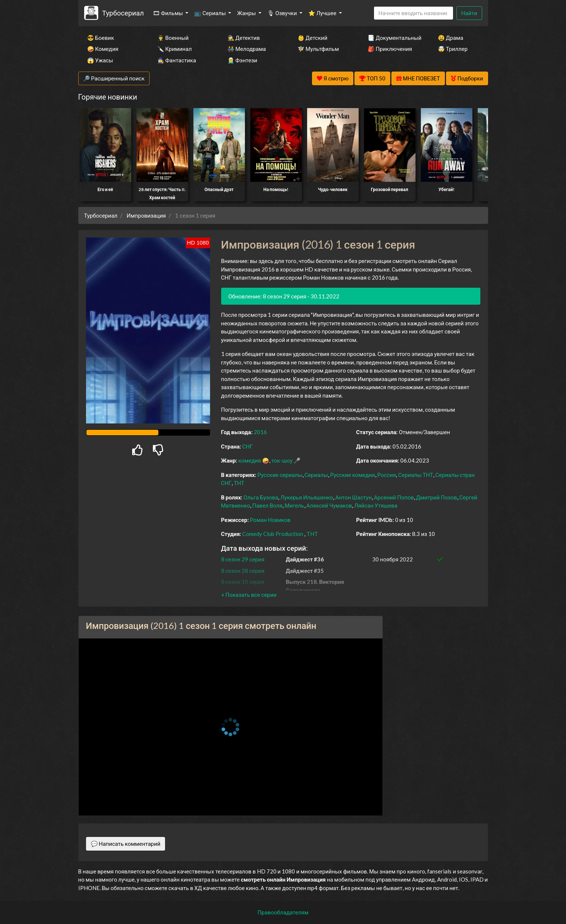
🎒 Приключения (390, 49)
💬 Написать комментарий (126, 844)
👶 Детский (313, 38)
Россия (387, 475)
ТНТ (239, 483)
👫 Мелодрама (247, 49)
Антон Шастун (354, 497)
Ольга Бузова (261, 497)
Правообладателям (283, 912)
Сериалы (316, 475)
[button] (249, 595)
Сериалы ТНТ (416, 475)
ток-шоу (282, 460)
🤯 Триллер (453, 49)
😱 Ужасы (100, 60)
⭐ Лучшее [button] (323, 13)
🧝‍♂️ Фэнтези (242, 60)
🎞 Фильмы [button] (169, 13)
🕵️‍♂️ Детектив (244, 38)
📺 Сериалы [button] (210, 13)
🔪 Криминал (175, 49)
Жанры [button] (247, 13)
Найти (469, 13)
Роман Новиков (270, 520)
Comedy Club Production (273, 534)
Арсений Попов (394, 497)
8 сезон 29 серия (243, 559)
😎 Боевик (101, 38)
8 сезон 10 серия (243, 582)
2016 (260, 432)
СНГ (248, 446)
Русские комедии (353, 475)
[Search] (414, 13)
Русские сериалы (280, 475)
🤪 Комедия (103, 49)
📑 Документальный (393, 38)
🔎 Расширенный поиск (114, 78)
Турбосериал (123, 13)
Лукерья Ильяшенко (307, 497)
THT (312, 534)
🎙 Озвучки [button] (283, 13)
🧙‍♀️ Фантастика (177, 60)
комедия (250, 460)
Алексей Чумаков (329, 505)
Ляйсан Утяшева (376, 505)
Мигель (294, 505)
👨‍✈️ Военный (173, 38)
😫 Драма (451, 38)
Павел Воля (267, 505)
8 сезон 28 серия (243, 571)
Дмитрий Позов (437, 497)
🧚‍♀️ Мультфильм (318, 49)
